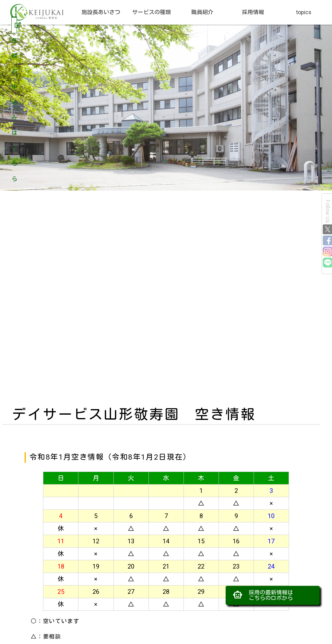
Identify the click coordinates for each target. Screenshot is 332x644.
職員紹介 (202, 12)
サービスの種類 (152, 12)
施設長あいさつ (101, 12)
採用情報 (253, 12)
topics (304, 12)
